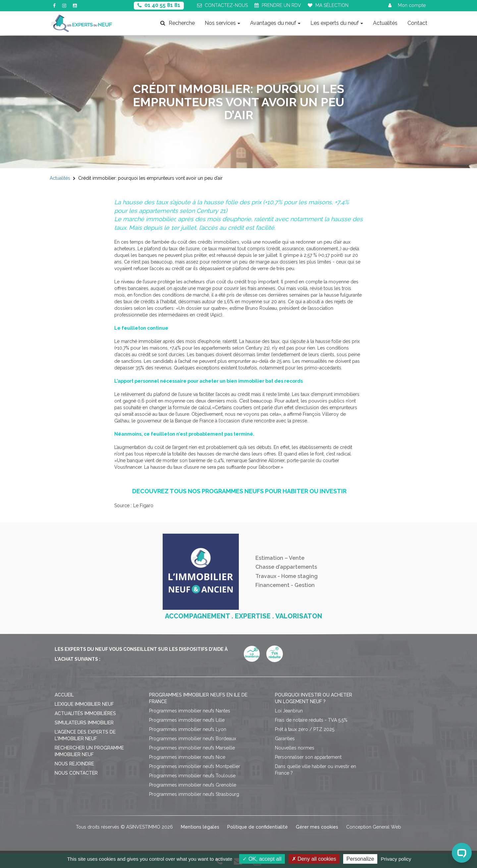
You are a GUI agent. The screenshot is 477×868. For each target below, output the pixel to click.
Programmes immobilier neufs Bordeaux (193, 739)
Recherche (178, 23)
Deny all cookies (314, 859)
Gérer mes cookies (317, 827)
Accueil (64, 695)
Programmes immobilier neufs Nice (187, 757)
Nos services (222, 23)
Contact (417, 23)
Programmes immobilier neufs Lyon (188, 729)
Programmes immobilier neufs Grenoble (193, 785)
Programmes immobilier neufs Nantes (190, 711)
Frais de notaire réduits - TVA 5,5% (311, 720)
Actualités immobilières (85, 713)
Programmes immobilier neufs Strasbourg (194, 794)
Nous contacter (76, 773)
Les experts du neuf (337, 23)
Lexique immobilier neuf (84, 704)
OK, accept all (262, 859)
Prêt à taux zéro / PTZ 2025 (305, 729)
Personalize (360, 859)
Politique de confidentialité (258, 827)
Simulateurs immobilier (84, 723)
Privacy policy (396, 859)
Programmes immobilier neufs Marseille (192, 748)
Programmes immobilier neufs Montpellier (195, 766)
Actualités (385, 23)
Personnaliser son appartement (308, 757)
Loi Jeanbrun (289, 711)
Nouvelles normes (295, 748)
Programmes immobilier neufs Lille (187, 720)
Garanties (285, 739)
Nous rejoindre (74, 764)
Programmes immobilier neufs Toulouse (192, 776)
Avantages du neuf (275, 23)
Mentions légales (200, 827)
